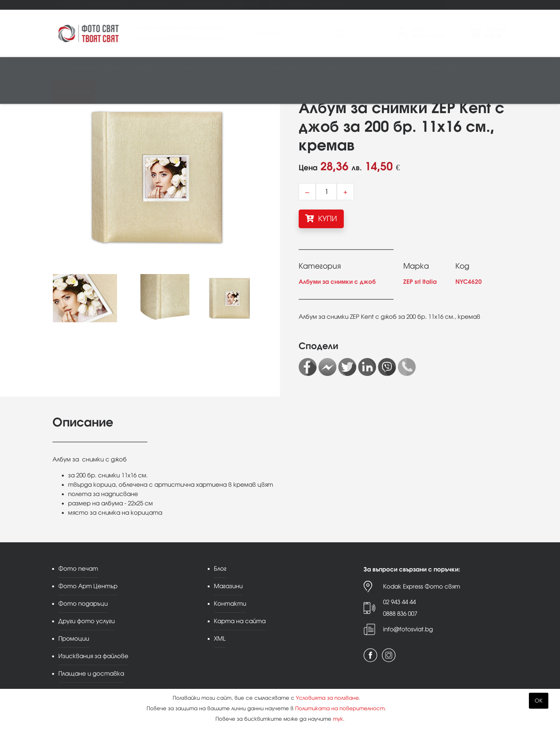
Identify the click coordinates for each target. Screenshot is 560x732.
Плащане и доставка (91, 673)
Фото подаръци (153, 4)
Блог (274, 4)
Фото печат (65, 4)
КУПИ (321, 218)
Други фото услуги (203, 4)
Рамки (270, 69)
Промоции (246, 4)
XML (220, 639)
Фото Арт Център (107, 4)
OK (539, 701)
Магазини (301, 4)
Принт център (74, 92)
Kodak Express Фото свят (422, 586)
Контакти (333, 4)
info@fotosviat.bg (408, 629)
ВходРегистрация (428, 33)
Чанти (354, 69)
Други (455, 69)
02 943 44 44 (399, 602)
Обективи (116, 69)
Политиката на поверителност (340, 708)
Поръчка (496, 33)
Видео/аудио (156, 69)
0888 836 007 (400, 614)
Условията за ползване (327, 698)
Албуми (297, 69)
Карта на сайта (240, 621)
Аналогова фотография (405, 69)
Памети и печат (204, 69)
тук (338, 719)
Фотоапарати (76, 69)
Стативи (327, 69)
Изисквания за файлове (93, 656)
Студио (243, 69)
